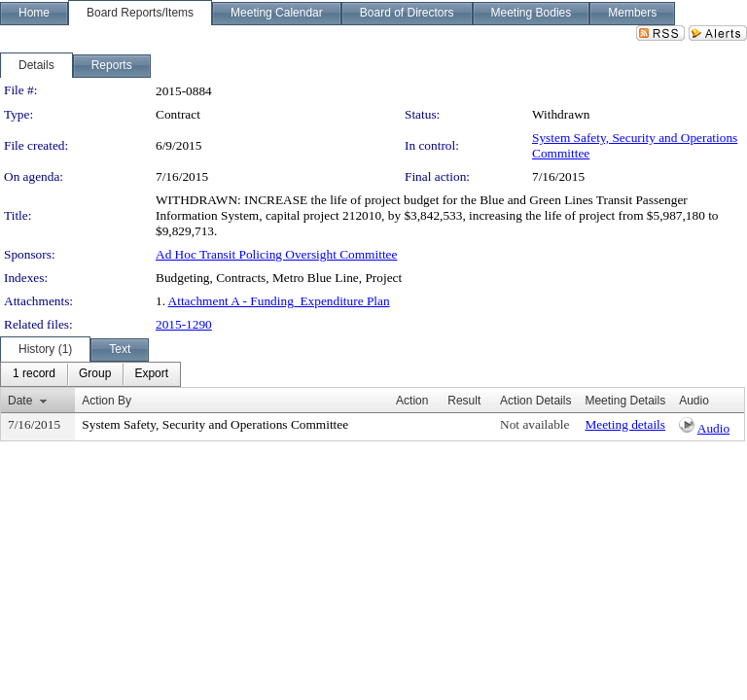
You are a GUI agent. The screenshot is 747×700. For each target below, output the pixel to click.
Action (412, 401)
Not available (534, 424)
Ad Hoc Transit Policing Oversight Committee (276, 254)
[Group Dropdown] (95, 374)
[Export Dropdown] (151, 374)
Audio (713, 428)
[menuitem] (34, 374)
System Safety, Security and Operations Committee (215, 424)
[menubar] (90, 374)
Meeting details (625, 424)
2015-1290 (184, 324)
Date (20, 401)
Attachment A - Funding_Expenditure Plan (279, 301)
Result (464, 401)
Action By (107, 401)
